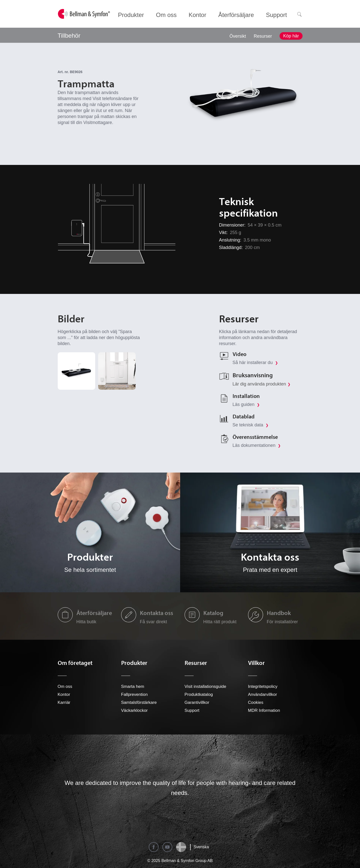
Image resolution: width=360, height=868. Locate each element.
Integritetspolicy (263, 686)
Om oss (65, 686)
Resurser (263, 36)
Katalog (213, 613)
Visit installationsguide (205, 686)
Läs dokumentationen (257, 445)
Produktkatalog (199, 694)
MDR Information (264, 710)
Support (192, 710)
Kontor (64, 694)
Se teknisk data (251, 425)
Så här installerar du (255, 363)
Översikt (238, 36)
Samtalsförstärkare (139, 702)
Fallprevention (135, 694)
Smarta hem (133, 686)
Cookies (256, 702)
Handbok (279, 613)
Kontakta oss (157, 613)
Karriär (64, 702)
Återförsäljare (94, 613)
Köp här (291, 36)
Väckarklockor (135, 710)
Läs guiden (246, 404)
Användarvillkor (263, 694)
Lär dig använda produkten (259, 384)
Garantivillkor (197, 702)
